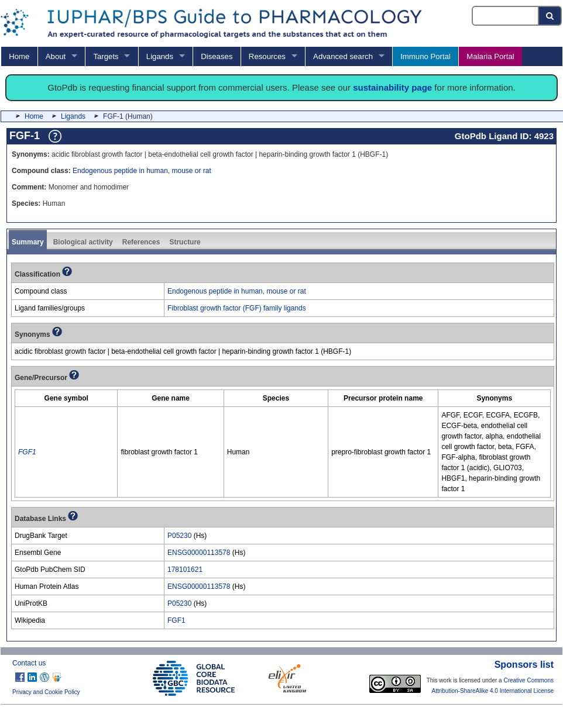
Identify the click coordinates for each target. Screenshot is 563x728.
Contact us (29, 663)
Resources (267, 56)
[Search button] (550, 16)
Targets (106, 56)
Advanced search (343, 56)
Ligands (160, 56)
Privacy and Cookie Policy (46, 692)
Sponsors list (524, 665)
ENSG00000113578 (199, 553)
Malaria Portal (490, 56)
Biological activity (83, 242)
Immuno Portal (425, 56)
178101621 (185, 570)
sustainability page (392, 87)
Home (19, 56)
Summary (28, 242)
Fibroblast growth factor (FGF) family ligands (237, 308)
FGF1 (176, 620)
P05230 (179, 536)
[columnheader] (66, 398)
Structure (185, 242)
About (56, 56)
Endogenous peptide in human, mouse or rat (142, 171)
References (141, 242)
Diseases (217, 56)
